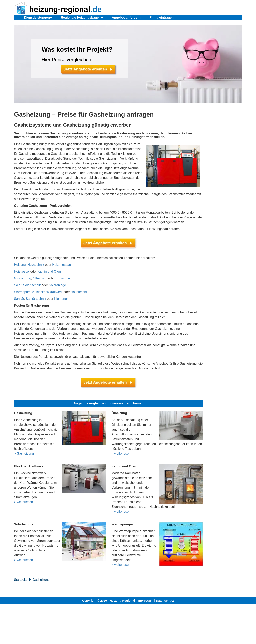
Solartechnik (32, 285)
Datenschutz (165, 600)
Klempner (61, 299)
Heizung (20, 265)
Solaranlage (57, 285)
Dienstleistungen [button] (38, 17)
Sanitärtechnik (36, 299)
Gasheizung (22, 278)
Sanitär (19, 299)
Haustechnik (80, 292)
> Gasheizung (24, 453)
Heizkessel (22, 271)
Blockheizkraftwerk (49, 292)
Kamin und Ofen (49, 271)
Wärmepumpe (24, 292)
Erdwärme (63, 278)
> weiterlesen (121, 453)
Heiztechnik (36, 265)
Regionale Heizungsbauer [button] (82, 17)
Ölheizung (40, 278)
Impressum (145, 600)
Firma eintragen (162, 17)
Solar (18, 285)
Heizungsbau (61, 265)
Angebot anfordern (126, 17)
